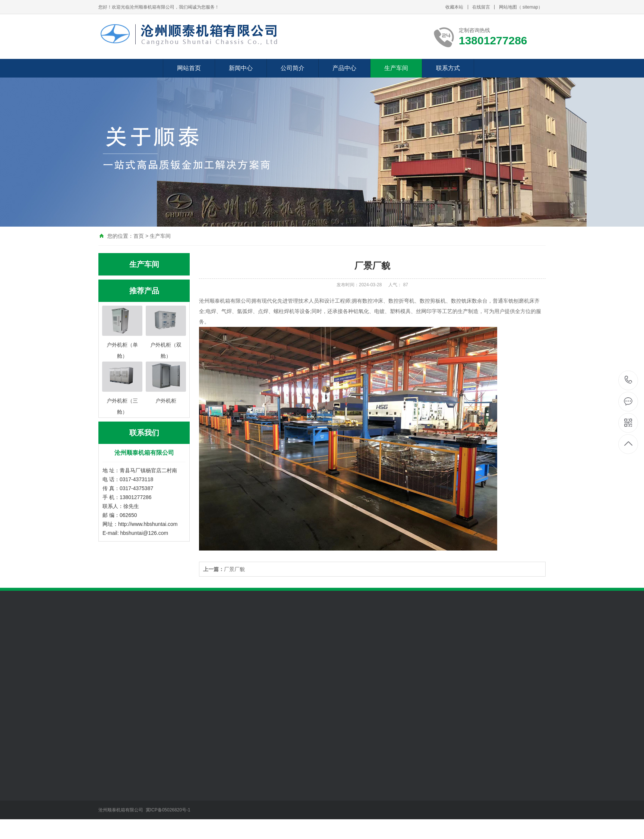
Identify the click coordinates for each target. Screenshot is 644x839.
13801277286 (629, 380)
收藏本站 (454, 7)
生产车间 (396, 68)
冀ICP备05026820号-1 (169, 810)
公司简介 (293, 68)
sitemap (530, 7)
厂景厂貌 (224, 569)
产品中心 (344, 68)
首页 (139, 236)
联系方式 (448, 68)
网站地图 (508, 7)
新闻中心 (241, 68)
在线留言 (481, 7)
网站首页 (189, 68)
